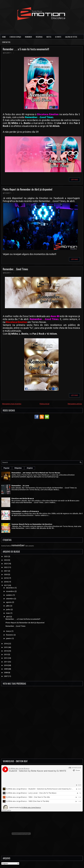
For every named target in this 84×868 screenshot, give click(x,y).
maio (8, 613)
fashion (9, 546)
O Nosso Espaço (15, 37)
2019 (6, 578)
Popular (7, 468)
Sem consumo (30, 546)
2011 (6, 662)
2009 (6, 669)
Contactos (6, 42)
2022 (6, 567)
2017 (6, 585)
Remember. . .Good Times (15, 269)
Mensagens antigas (75, 404)
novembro (10, 591)
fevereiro (10, 635)
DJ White (58, 37)
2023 (6, 564)
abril (8, 617)
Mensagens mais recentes (12, 404)
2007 (6, 676)
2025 (6, 556)
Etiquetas (18, 468)
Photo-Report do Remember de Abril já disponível (27, 189)
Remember (28, 37)
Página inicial (44, 404)
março (9, 631)
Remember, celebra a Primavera (25, 511)
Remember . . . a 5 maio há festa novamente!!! (26, 49)
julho (8, 606)
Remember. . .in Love (20, 486)
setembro (10, 599)
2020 (6, 574)
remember (18, 545)
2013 (6, 654)
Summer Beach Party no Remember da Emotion (32, 524)
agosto (9, 602)
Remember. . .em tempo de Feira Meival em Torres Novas (36, 473)
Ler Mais (74, 180)
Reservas (39, 37)
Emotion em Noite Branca (23, 498)
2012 (6, 658)
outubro (9, 595)
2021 (6, 571)
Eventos (4, 546)
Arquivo (30, 468)
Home (4, 37)
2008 (6, 672)
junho (8, 609)
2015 (6, 647)
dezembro (10, 588)
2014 (6, 651)
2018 (6, 582)
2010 (6, 665)
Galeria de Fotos (71, 37)
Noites (49, 37)
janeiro (9, 638)
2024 (6, 560)
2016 (6, 644)
